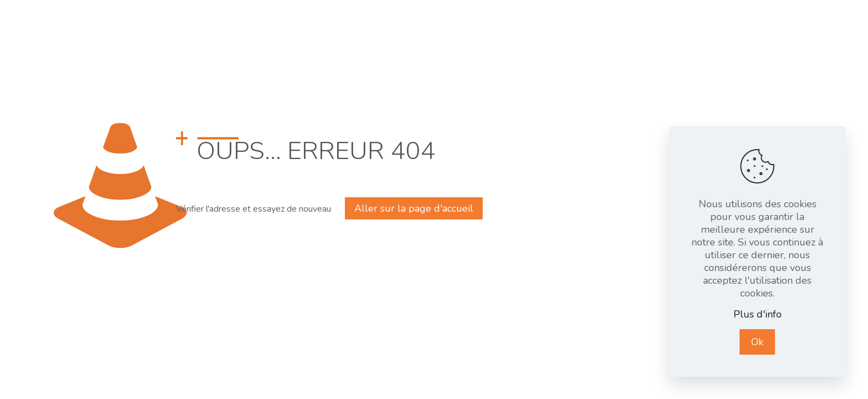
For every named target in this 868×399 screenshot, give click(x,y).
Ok (757, 342)
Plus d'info (758, 314)
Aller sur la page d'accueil (414, 208)
